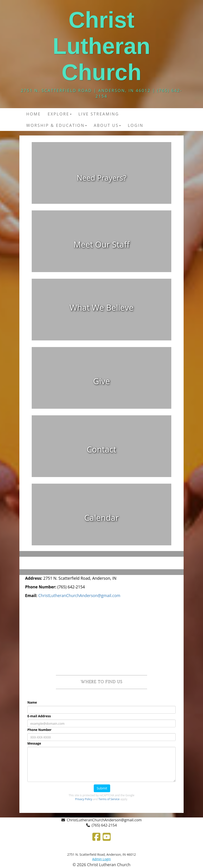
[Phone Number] (101, 737)
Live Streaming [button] (99, 114)
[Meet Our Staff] (101, 245)
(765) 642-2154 (104, 825)
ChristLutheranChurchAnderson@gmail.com (104, 820)
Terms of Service (109, 799)
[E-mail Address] (101, 723)
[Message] (101, 764)
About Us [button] (107, 125)
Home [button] (34, 114)
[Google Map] (101, 636)
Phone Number (39, 730)
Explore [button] (60, 114)
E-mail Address (39, 716)
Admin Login (101, 859)
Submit (102, 788)
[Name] (101, 710)
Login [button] (136, 125)
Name (32, 702)
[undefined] (101, 176)
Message (34, 743)
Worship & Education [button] (57, 125)
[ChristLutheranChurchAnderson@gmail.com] (79, 595)
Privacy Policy (84, 799)
